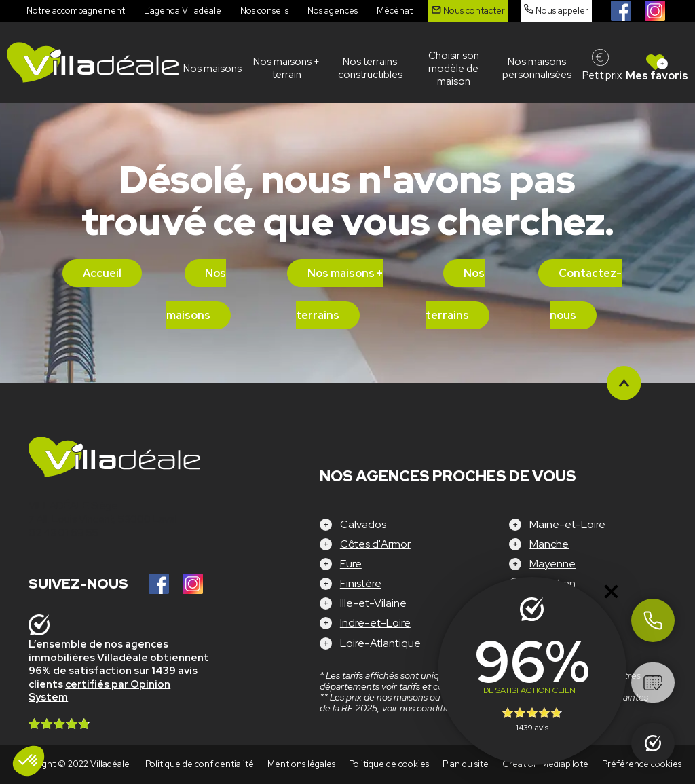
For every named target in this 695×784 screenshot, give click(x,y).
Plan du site (466, 764)
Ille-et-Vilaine (373, 603)
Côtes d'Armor (375, 544)
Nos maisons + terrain (286, 68)
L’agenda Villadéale (183, 11)
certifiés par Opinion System (99, 691)
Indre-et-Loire (375, 623)
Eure (351, 564)
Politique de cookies (389, 764)
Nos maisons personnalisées (537, 68)
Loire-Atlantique (380, 643)
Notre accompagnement (76, 11)
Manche (549, 544)
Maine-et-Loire (567, 524)
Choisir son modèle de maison (454, 69)
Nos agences (333, 11)
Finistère (361, 583)
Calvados (363, 524)
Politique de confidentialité (200, 764)
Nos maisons (212, 69)
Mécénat (395, 11)
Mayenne (552, 564)
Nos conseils (264, 11)
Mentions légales (301, 764)
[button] (29, 761)
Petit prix (602, 75)
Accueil (102, 273)
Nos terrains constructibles (370, 68)
